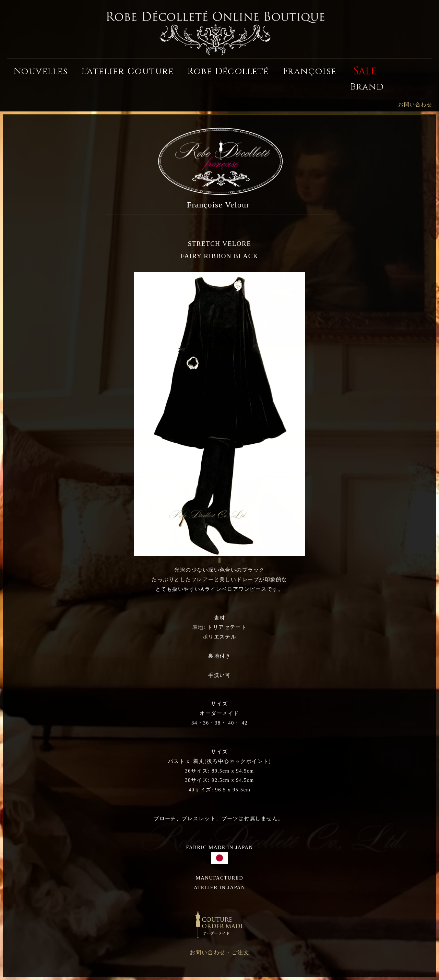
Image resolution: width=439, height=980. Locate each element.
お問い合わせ (415, 105)
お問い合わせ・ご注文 (220, 952)
